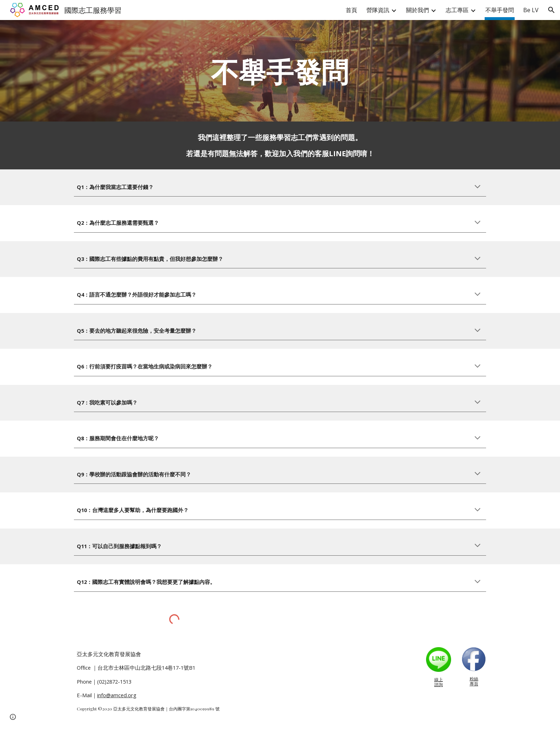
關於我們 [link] (417, 10)
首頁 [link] (351, 10)
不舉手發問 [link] (500, 10)
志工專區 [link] (457, 10)
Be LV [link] (531, 10)
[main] (280, 71)
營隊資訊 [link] (378, 10)
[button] (551, 10)
